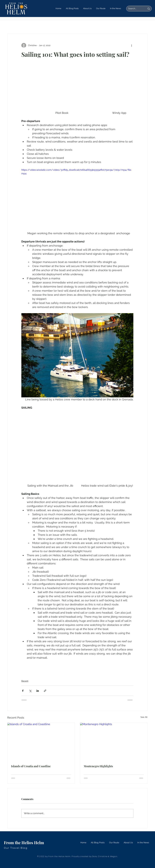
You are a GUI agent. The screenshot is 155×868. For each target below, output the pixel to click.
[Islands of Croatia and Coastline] (41, 742)
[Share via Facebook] (23, 691)
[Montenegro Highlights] (114, 742)
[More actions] (132, 45)
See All (144, 717)
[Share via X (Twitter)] (30, 691)
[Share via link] (45, 691)
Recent (25, 681)
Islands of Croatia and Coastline (31, 766)
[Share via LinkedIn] (38, 691)
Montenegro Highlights (98, 766)
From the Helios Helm (24, 843)
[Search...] (135, 9)
